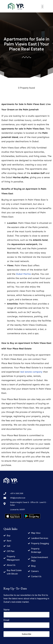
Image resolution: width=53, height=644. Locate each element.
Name (7, 610)
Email (6, 620)
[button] (42, 7)
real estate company (31, 372)
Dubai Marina (23, 274)
